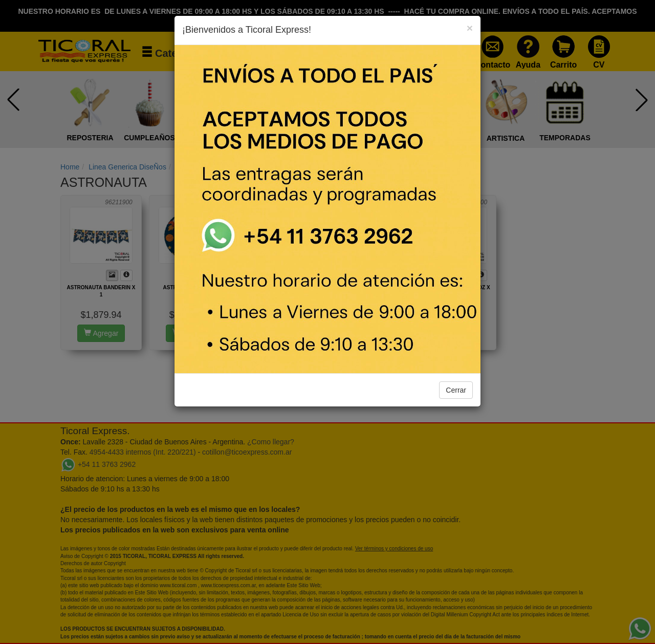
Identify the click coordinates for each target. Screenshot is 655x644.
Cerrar (456, 390)
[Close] (470, 28)
